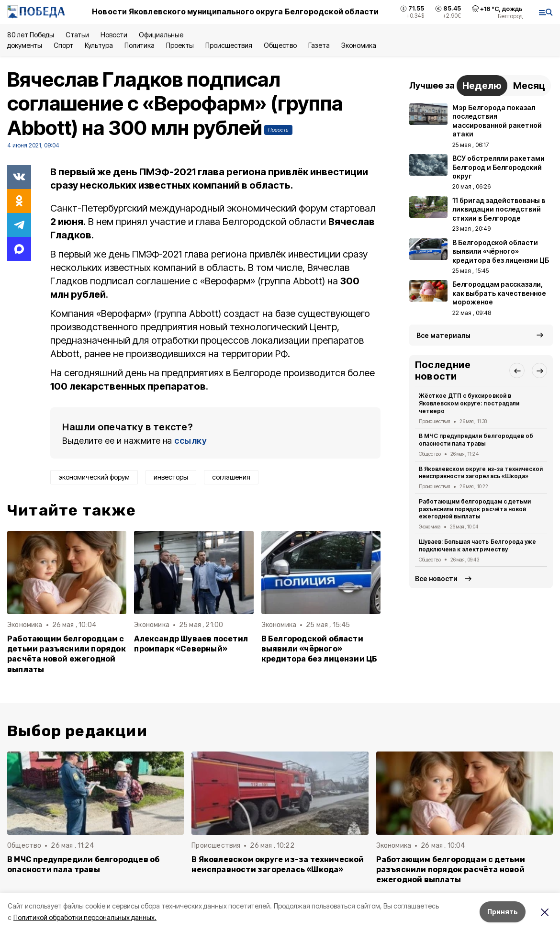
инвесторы (171, 477)
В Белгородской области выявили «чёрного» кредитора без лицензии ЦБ (319, 649)
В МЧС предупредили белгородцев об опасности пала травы (476, 440)
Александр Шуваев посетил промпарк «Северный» (191, 644)
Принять (503, 912)
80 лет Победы (31, 35)
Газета (319, 45)
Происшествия (229, 45)
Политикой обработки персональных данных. (85, 917)
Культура (99, 45)
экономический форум (94, 477)
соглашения (231, 477)
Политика (140, 45)
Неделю (482, 86)
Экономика (359, 45)
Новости (114, 35)
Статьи (77, 35)
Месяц (529, 86)
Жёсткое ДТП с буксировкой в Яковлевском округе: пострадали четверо (469, 403)
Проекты (180, 45)
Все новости (436, 578)
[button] (517, 370)
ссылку (190, 441)
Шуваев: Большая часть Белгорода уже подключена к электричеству (477, 545)
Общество (280, 45)
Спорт (63, 45)
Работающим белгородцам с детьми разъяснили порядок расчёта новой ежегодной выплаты (67, 654)
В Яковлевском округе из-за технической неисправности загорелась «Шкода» (481, 473)
